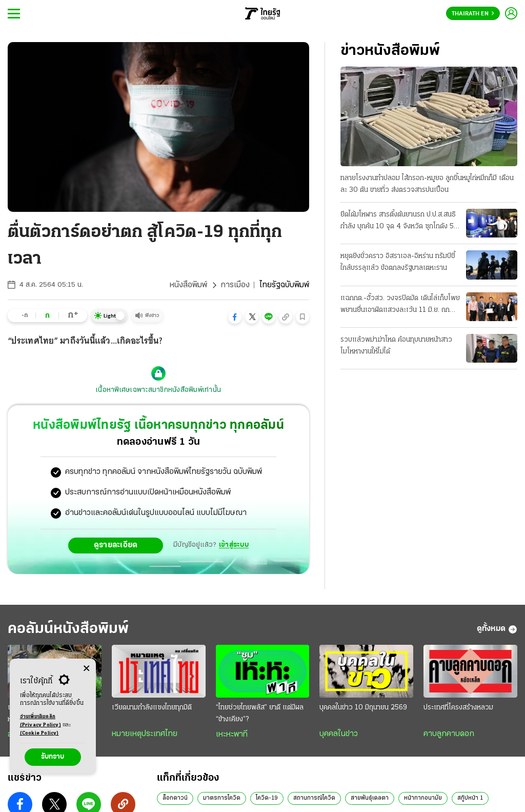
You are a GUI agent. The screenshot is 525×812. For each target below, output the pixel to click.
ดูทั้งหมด (497, 629)
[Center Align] (86, 669)
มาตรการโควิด (222, 798)
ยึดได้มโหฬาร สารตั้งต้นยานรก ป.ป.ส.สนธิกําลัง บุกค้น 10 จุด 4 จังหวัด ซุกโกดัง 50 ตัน (399, 222)
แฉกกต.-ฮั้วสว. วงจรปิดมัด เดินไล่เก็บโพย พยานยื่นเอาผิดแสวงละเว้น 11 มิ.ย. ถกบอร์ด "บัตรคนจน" (400, 305)
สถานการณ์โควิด (314, 798)
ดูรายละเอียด (116, 545)
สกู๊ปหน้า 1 (470, 798)
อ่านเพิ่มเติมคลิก (41, 722)
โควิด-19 (267, 798)
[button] (235, 317)
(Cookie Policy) (39, 733)
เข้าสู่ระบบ (234, 545)
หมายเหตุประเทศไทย (145, 734)
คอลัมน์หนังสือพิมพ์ (68, 629)
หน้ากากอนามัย (423, 798)
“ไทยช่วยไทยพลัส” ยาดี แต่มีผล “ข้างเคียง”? (260, 714)
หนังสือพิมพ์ (188, 285)
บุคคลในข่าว (339, 734)
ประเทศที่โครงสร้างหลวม (458, 708)
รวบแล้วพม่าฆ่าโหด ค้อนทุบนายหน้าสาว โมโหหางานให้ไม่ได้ (396, 346)
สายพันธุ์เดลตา (370, 798)
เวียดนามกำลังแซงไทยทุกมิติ (152, 708)
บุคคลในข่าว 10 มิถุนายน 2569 (363, 708)
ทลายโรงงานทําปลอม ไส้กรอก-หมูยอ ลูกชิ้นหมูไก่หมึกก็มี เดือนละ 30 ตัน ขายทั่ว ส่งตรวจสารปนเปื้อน (427, 184)
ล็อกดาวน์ (175, 798)
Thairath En (473, 14)
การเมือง (235, 285)
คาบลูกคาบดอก (449, 734)
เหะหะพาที (232, 735)
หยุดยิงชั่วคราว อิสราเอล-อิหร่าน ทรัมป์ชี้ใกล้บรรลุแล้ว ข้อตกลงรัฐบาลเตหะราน (398, 262)
